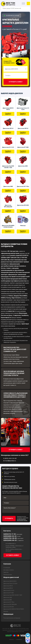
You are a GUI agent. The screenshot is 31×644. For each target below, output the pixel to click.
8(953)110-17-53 (13, 534)
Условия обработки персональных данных (22, 520)
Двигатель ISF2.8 (8, 128)
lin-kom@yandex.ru (10, 544)
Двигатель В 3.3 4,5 (8, 147)
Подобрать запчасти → (8, 114)
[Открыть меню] (23, 3)
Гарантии (6, 572)
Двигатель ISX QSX (23, 205)
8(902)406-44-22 (13, 540)
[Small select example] (15, 69)
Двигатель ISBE (8, 186)
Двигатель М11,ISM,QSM (8, 206)
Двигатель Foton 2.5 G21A (23, 109)
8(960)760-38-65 (13, 538)
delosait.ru (20, 639)
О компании (7, 568)
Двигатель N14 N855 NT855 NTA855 (8, 226)
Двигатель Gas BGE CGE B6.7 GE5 (8, 167)
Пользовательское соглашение (12, 618)
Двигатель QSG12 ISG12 (8, 109)
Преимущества (8, 575)
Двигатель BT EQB (23, 147)
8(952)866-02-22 (12, 536)
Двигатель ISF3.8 (23, 128)
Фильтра (23, 226)
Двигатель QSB (23, 166)
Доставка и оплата (9, 570)
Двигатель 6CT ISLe (23, 186)
